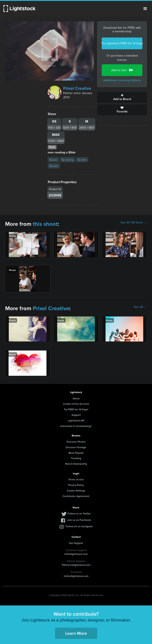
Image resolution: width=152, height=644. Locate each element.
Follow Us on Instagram (79, 526)
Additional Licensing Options (122, 80)
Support (76, 415)
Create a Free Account (76, 404)
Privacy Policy (76, 485)
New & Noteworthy (76, 464)
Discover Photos (76, 442)
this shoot (45, 224)
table (54, 166)
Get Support (76, 543)
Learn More (76, 633)
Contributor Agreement (76, 496)
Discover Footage (76, 447)
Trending (76, 458)
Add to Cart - (122, 70)
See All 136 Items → (134, 223)
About (76, 398)
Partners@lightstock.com (76, 565)
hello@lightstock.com (76, 576)
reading (68, 160)
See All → (140, 307)
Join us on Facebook (79, 520)
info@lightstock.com (76, 554)
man (53, 160)
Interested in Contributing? (76, 426)
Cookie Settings (76, 490)
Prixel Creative (77, 88)
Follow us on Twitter (79, 513)
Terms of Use (76, 479)
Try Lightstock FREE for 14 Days (122, 43)
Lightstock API (76, 420)
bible (82, 160)
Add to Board (122, 97)
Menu (145, 9)
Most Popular (76, 453)
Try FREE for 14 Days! (76, 409)
